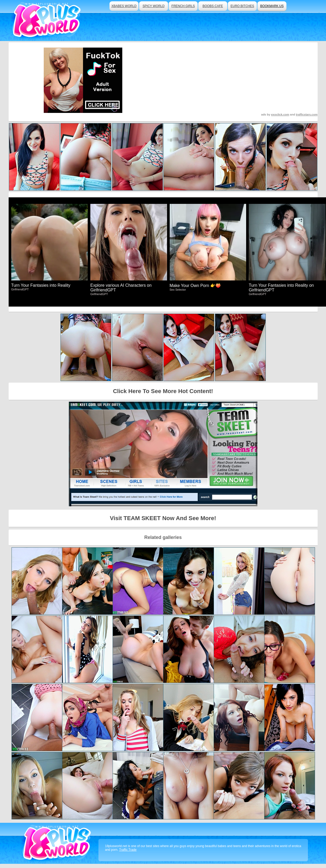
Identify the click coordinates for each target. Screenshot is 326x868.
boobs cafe (213, 6)
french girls (183, 6)
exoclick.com (280, 114)
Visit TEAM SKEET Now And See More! (163, 518)
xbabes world (124, 6)
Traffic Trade (128, 850)
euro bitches (242, 6)
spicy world (154, 6)
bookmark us (272, 6)
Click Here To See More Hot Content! (163, 391)
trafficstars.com (307, 114)
